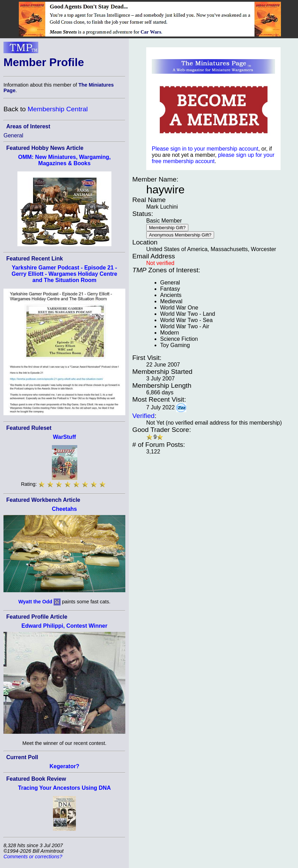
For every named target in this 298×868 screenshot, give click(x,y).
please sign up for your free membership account (213, 158)
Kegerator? (64, 766)
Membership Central (58, 109)
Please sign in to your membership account (205, 149)
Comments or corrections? (33, 857)
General (13, 135)
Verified (143, 416)
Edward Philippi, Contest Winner (65, 626)
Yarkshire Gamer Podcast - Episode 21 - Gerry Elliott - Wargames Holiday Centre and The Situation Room (64, 274)
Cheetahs (64, 509)
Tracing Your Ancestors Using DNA (64, 788)
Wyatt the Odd (35, 602)
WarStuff (64, 437)
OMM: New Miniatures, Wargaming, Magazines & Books (64, 160)
